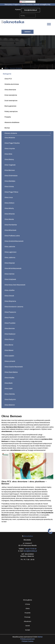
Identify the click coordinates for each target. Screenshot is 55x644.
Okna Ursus (9, 197)
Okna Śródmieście (11, 176)
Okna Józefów (10, 290)
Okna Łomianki (10, 361)
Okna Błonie (9, 345)
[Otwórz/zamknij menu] (49, 24)
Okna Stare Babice (11, 372)
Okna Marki (9, 383)
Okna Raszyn (9, 339)
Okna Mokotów (10, 138)
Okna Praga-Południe (12, 143)
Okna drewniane (10, 90)
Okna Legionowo (10, 252)
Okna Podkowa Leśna (12, 236)
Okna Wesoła (9, 219)
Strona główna (28, 600)
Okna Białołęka (10, 181)
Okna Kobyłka (9, 378)
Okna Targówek (10, 165)
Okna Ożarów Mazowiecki (14, 367)
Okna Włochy (9, 208)
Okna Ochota (9, 187)
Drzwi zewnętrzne (11, 95)
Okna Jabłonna (10, 258)
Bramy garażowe (10, 106)
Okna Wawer (9, 350)
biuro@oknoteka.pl (31, 10)
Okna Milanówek (10, 230)
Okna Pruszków (10, 323)
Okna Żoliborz (9, 203)
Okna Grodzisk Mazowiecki (14, 241)
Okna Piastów (9, 318)
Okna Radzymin (10, 399)
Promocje (27, 617)
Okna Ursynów (10, 149)
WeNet (40, 637)
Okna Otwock (9, 296)
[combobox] (27, 16)
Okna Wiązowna (10, 301)
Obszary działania (11, 133)
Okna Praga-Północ (11, 192)
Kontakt (28, 630)
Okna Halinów (9, 274)
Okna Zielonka (10, 394)
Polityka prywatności (27, 639)
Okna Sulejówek (10, 279)
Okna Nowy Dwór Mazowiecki (15, 285)
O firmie (27, 604)
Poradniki (27, 613)
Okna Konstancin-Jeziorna (14, 307)
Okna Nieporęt (10, 263)
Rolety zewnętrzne (11, 111)
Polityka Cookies (28, 641)
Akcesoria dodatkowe (12, 122)
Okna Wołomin (10, 405)
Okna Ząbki (9, 389)
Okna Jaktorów (10, 247)
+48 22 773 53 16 (30, 549)
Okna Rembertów (11, 225)
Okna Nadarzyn (10, 334)
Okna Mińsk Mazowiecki (13, 268)
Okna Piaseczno (10, 312)
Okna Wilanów (10, 214)
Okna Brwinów (10, 328)
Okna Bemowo (10, 170)
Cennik (28, 626)
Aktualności (27, 621)
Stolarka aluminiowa (12, 84)
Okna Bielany (9, 159)
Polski (23, 2)
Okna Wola (8, 154)
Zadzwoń (27, 32)
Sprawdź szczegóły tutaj (42, 4)
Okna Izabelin (9, 356)
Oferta (28, 609)
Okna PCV (8, 79)
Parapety (8, 117)
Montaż (7, 128)
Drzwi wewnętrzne (11, 101)
